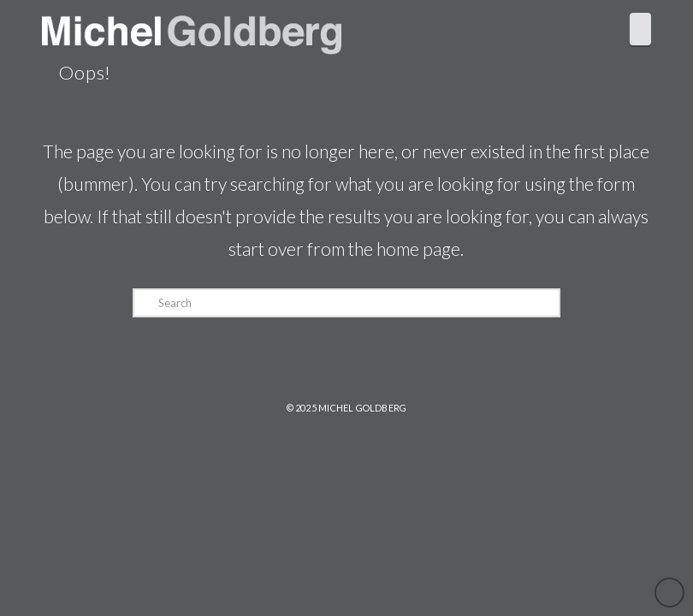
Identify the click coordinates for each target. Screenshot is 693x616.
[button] (640, 29)
